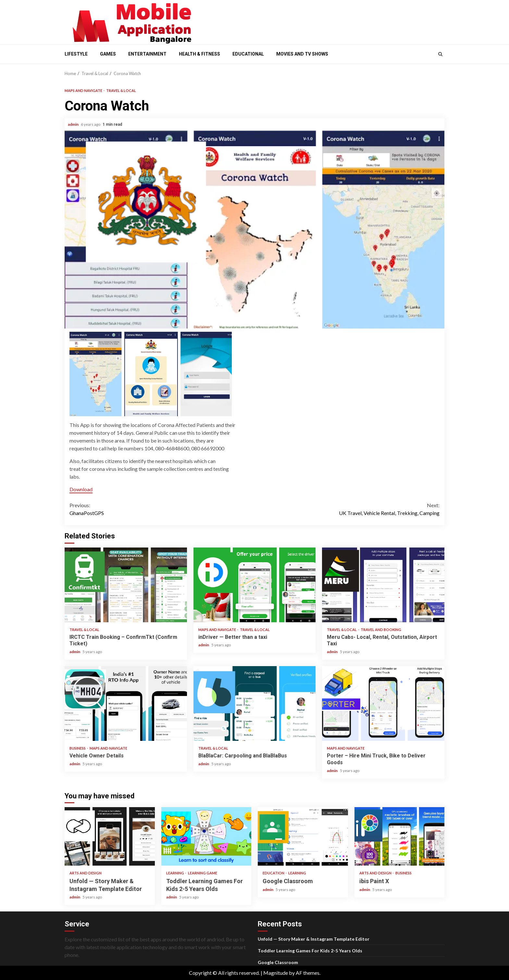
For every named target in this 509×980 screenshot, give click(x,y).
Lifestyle (76, 54)
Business (78, 748)
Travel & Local (121, 90)
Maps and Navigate (84, 90)
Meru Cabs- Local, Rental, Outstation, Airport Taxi (383, 585)
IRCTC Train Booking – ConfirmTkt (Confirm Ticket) (126, 585)
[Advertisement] (323, 20)
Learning (175, 873)
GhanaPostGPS (162, 509)
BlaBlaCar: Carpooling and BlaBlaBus (255, 703)
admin (74, 124)
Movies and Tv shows (302, 54)
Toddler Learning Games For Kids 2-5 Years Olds (206, 836)
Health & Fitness (199, 54)
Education (274, 873)
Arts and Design (86, 873)
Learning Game (203, 873)
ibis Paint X (400, 836)
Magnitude (276, 973)
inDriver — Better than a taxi (255, 585)
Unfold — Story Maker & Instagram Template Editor (110, 836)
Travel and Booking (381, 630)
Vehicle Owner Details (126, 703)
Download (81, 489)
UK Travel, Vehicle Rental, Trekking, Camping (347, 509)
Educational (248, 54)
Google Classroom (303, 836)
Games (108, 54)
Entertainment (147, 54)
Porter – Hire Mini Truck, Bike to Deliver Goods (383, 703)
